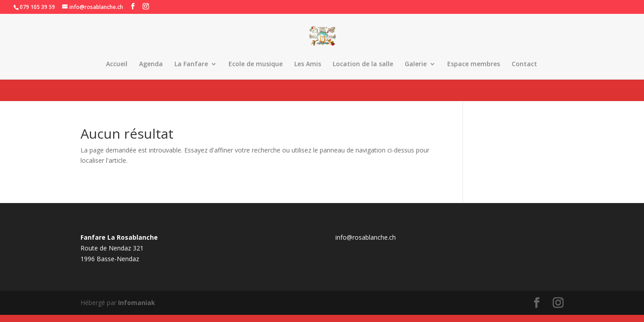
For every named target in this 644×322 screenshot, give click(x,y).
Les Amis (308, 64)
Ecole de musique (256, 64)
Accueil (117, 64)
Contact (524, 64)
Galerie (416, 64)
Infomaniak (137, 303)
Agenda (151, 64)
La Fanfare (191, 64)
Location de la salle (363, 64)
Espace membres (474, 64)
